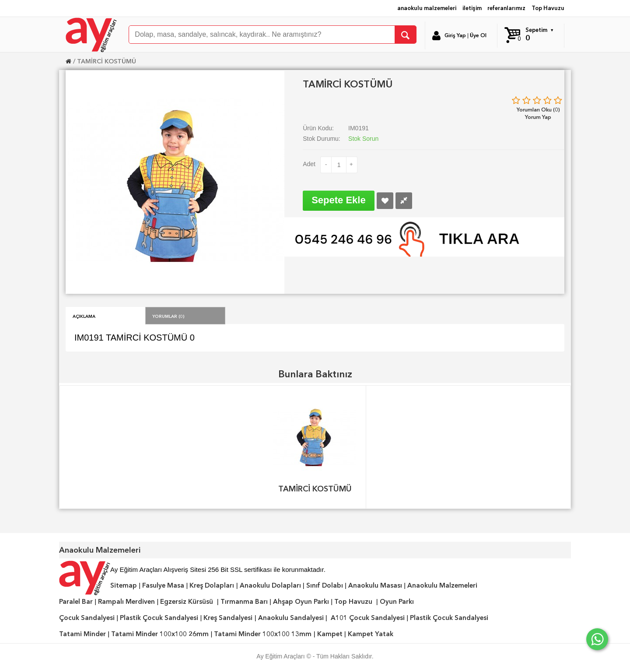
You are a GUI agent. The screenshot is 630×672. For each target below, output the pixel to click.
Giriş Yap (455, 35)
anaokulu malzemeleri (427, 8)
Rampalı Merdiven (126, 602)
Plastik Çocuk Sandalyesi (159, 618)
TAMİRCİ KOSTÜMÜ (107, 61)
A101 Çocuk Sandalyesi (368, 618)
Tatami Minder (82, 634)
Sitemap (124, 585)
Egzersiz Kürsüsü (187, 602)
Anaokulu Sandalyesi (291, 618)
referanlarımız (506, 8)
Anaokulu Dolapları (270, 585)
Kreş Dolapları (212, 585)
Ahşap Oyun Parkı (301, 602)
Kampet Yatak (371, 634)
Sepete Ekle (339, 200)
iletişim (472, 8)
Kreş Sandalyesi (228, 618)
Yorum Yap (538, 117)
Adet (309, 164)
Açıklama (84, 316)
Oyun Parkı (397, 602)
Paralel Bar (76, 602)
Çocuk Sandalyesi (87, 618)
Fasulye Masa (163, 585)
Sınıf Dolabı (325, 585)
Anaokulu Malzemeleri (442, 585)
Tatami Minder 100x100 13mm (263, 634)
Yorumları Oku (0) (538, 110)
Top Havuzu (548, 8)
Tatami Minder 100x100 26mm (160, 634)
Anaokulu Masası (375, 585)
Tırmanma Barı (244, 602)
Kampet (330, 634)
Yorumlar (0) (168, 316)
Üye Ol (478, 35)
